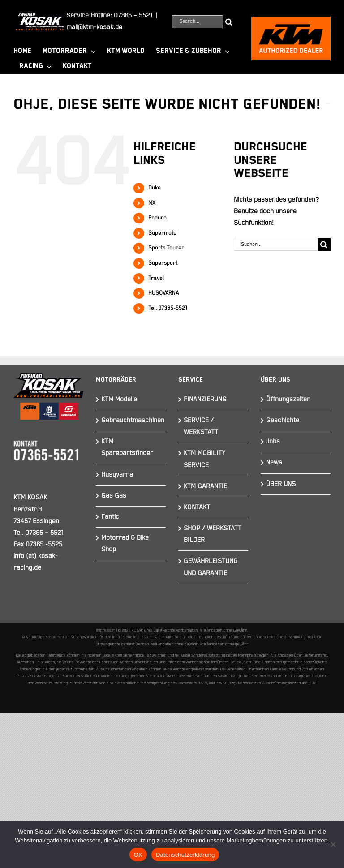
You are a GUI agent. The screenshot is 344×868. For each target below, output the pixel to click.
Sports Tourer (166, 248)
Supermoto (162, 233)
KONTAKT (197, 507)
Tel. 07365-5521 (168, 308)
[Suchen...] (276, 244)
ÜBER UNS (281, 484)
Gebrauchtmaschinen (133, 420)
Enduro (157, 218)
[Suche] (229, 22)
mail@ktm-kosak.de (94, 27)
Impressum (106, 630)
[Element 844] (40, 16)
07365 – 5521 (133, 15)
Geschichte (283, 420)
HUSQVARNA (163, 293)
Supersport (163, 263)
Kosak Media (56, 637)
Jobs (273, 441)
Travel (156, 278)
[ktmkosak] (291, 20)
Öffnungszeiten (288, 399)
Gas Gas (114, 496)
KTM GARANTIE (205, 486)
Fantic (110, 517)
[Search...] (197, 22)
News (274, 462)
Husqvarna (117, 475)
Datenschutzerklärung (185, 855)
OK (138, 855)
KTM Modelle (119, 399)
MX (152, 203)
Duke (155, 188)
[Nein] (333, 844)
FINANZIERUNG (205, 399)
